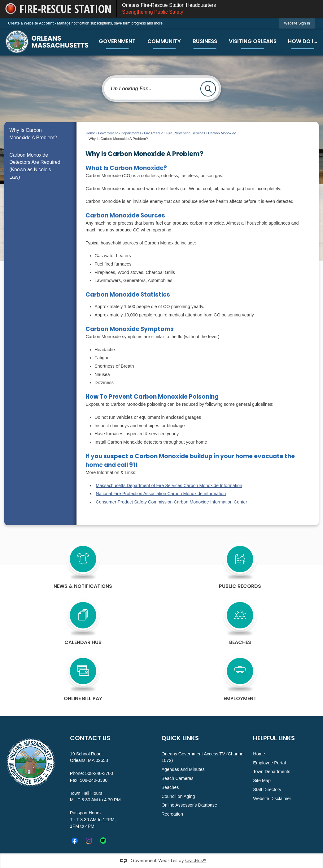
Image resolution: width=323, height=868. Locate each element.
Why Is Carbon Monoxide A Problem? (33, 134)
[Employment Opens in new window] (240, 676)
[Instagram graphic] (89, 841)
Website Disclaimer (272, 799)
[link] (297, 23)
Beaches (170, 787)
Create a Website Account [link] (31, 23)
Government (108, 133)
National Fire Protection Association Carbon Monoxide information (161, 494)
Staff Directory (267, 790)
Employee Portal (269, 763)
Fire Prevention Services (186, 133)
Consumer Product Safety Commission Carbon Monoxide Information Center (171, 502)
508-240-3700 (99, 773)
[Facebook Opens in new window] (75, 841)
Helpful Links (274, 738)
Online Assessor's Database (189, 805)
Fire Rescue (154, 133)
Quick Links (180, 738)
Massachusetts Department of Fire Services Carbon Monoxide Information (169, 485)
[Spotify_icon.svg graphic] (103, 841)
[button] (208, 89)
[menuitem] (117, 41)
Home (90, 133)
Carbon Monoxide (222, 133)
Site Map (262, 781)
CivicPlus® (196, 860)
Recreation (172, 814)
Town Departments (272, 772)
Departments (131, 133)
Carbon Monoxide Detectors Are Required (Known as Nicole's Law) (35, 166)
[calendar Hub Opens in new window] (83, 620)
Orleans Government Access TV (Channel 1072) (203, 757)
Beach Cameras (177, 778)
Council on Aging (178, 796)
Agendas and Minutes (183, 769)
